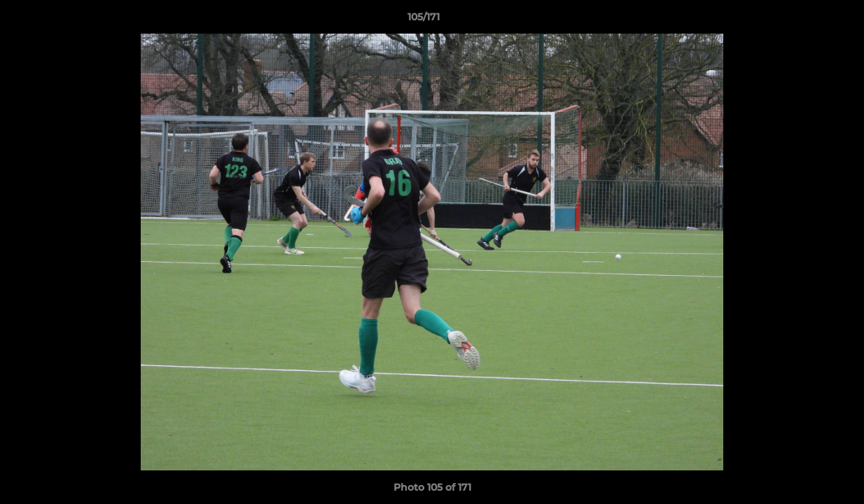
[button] (805, 20)
